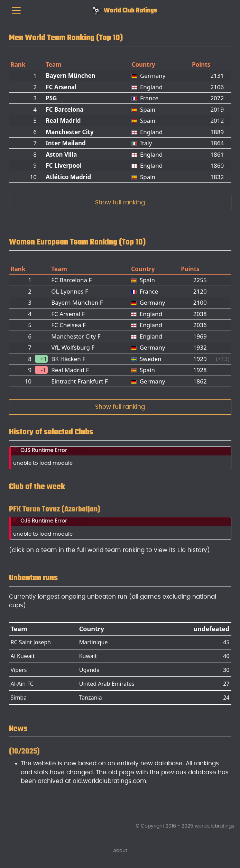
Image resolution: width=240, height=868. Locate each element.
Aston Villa (61, 154)
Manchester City (70, 132)
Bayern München (71, 76)
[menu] (16, 10)
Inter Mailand (66, 143)
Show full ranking (120, 202)
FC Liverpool (64, 165)
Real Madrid (63, 121)
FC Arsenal (61, 87)
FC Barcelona (64, 109)
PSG (51, 98)
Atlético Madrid (68, 177)
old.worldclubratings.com (109, 781)
